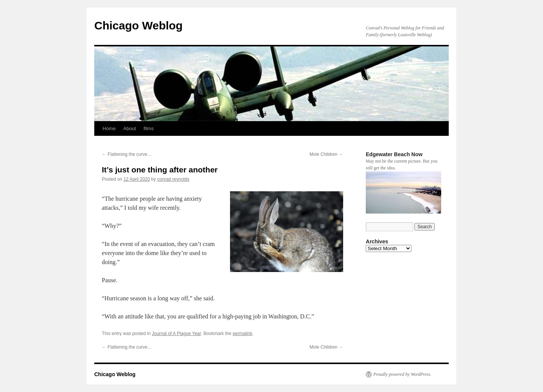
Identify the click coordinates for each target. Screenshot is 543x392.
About (130, 128)
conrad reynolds (173, 179)
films (149, 128)
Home (109, 128)
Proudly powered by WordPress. (402, 374)
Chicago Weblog (138, 25)
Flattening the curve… (127, 154)
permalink (242, 334)
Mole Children (326, 154)
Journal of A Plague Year (176, 334)
